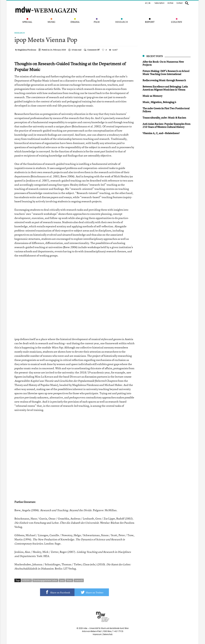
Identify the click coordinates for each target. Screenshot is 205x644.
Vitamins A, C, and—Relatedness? (161, 133)
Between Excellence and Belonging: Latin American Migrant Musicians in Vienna (165, 88)
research (79, 580)
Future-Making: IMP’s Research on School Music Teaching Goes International (166, 72)
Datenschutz (108, 634)
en (146, 3)
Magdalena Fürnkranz (27, 50)
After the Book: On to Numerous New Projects (163, 63)
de (149, 3)
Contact (180, 3)
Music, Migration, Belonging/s (159, 102)
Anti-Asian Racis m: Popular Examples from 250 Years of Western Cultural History (166, 125)
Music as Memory (152, 96)
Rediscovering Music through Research (164, 80)
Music (69, 580)
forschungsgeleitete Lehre (45, 580)
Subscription (159, 3)
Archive (170, 3)
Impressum (97, 634)
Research (20, 33)
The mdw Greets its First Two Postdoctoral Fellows (166, 110)
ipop (62, 580)
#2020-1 (27, 580)
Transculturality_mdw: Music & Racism (164, 118)
